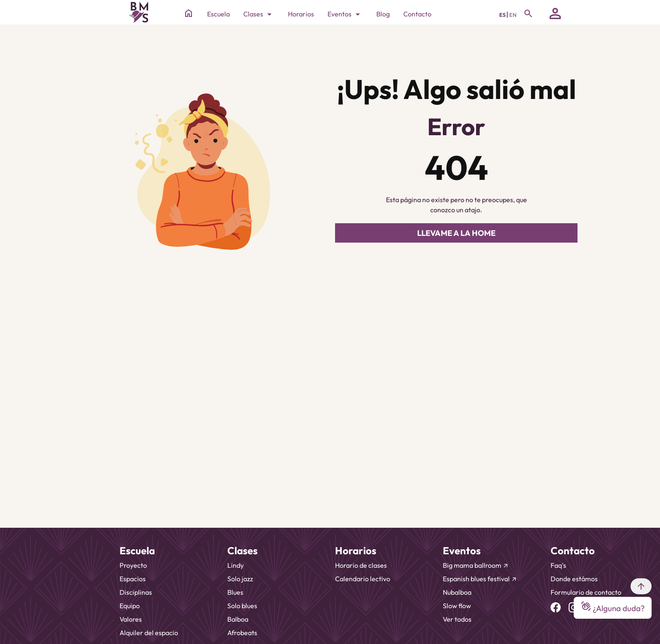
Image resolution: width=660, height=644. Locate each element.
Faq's (558, 565)
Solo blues (242, 606)
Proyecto (133, 565)
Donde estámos (574, 579)
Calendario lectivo (363, 579)
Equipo (130, 606)
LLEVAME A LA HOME (456, 233)
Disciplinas (136, 592)
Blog (383, 14)
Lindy (236, 565)
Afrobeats (242, 633)
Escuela (218, 14)
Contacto (417, 14)
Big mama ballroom (476, 565)
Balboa (238, 619)
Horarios (301, 14)
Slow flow (457, 606)
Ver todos (457, 619)
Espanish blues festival (480, 579)
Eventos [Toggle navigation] (345, 14)
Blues (235, 592)
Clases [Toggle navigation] (259, 14)
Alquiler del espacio (149, 633)
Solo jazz (240, 579)
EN (513, 15)
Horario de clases (361, 565)
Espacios (133, 579)
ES (503, 15)
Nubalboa (457, 592)
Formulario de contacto (586, 592)
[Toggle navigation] (528, 13)
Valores (131, 619)
